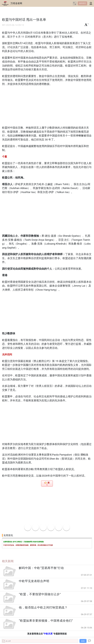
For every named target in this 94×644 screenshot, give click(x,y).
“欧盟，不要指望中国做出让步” (40, 594)
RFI (4, 25)
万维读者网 (16, 3)
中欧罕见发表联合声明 (34, 581)
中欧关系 (48, 634)
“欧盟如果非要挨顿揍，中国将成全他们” (46, 621)
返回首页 (83, 3)
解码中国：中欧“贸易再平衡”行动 (41, 568)
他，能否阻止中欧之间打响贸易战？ (43, 608)
